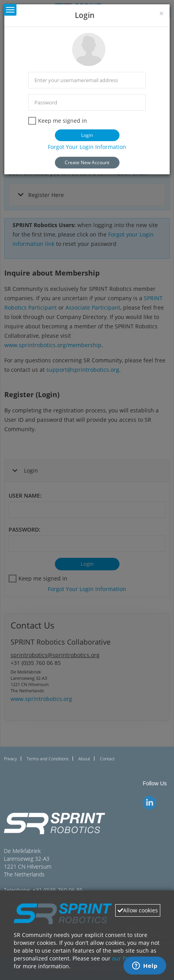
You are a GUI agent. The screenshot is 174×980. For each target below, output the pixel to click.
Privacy (10, 759)
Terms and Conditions (48, 759)
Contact (107, 759)
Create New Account (87, 162)
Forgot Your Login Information (87, 147)
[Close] (161, 13)
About (84, 759)
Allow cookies (138, 910)
